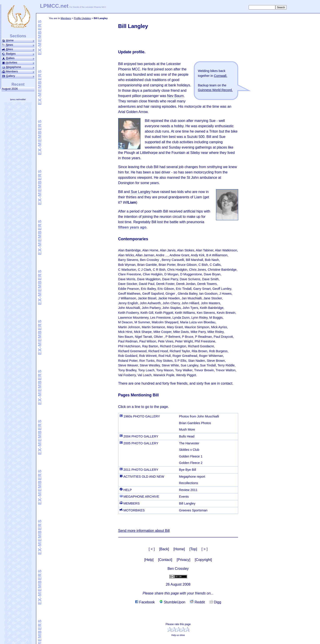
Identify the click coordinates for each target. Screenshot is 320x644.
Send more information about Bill (144, 531)
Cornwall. (221, 76)
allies (18, 58)
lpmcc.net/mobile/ (18, 99)
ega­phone (18, 67)
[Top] (193, 549)
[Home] (179, 549)
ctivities (18, 63)
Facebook (145, 602)
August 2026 (11, 89)
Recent (18, 84)
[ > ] (205, 549)
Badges (18, 54)
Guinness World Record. (215, 90)
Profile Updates (82, 18)
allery (18, 76)
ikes (18, 49)
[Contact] (165, 560)
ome (18, 40)
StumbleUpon (172, 602)
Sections (18, 36)
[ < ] (152, 549)
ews (18, 45)
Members (66, 18)
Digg (215, 602)
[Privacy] (183, 560)
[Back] (164, 549)
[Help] (149, 560)
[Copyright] (203, 560)
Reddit (197, 602)
